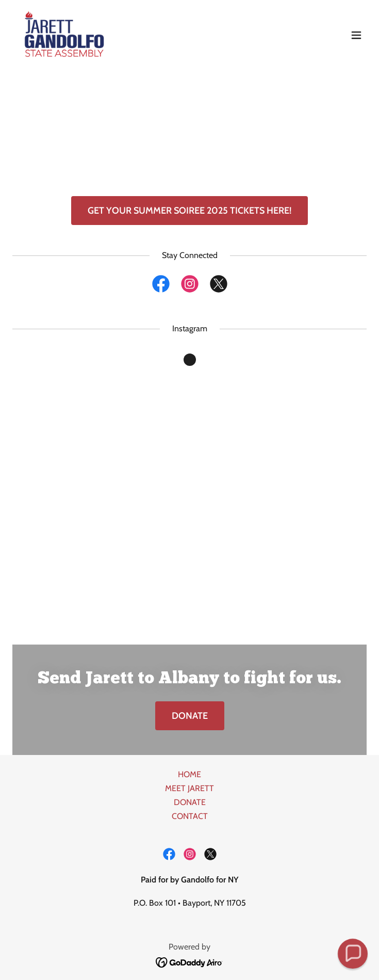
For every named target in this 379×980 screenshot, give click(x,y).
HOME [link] (190, 774)
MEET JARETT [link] (190, 788)
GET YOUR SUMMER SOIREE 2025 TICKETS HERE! (190, 211)
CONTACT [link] (190, 816)
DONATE (190, 716)
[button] (356, 35)
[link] (63, 35)
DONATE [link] (190, 802)
